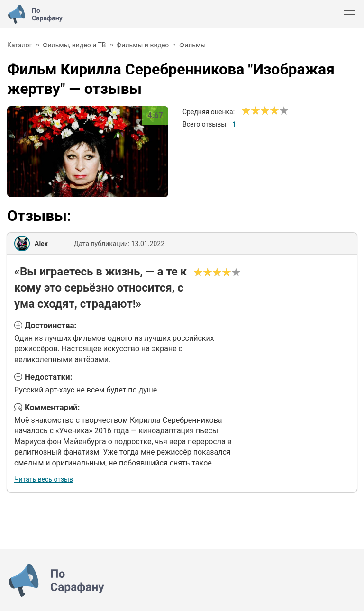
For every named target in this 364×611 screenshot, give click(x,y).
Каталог (20, 45)
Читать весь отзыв (44, 479)
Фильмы (192, 45)
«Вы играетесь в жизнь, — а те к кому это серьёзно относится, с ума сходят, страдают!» (100, 287)
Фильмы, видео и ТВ (74, 45)
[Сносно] (251, 111)
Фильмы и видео (143, 45)
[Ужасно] (246, 111)
